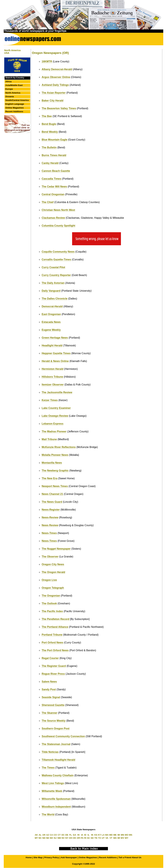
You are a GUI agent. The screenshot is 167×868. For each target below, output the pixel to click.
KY (100, 835)
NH (51, 838)
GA (75, 835)
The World (48, 815)
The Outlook (49, 603)
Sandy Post (49, 689)
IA (82, 835)
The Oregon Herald (53, 572)
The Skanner (49, 713)
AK (36, 835)
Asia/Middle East (14, 85)
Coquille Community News (58, 252)
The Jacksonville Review (57, 392)
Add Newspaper (69, 857)
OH (71, 838)
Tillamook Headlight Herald (58, 760)
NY (67, 838)
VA (107, 838)
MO (127, 835)
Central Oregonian (53, 194)
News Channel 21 (52, 494)
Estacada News (51, 322)
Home (29, 857)
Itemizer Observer (53, 385)
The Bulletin (49, 147)
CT (59, 835)
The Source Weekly (54, 721)
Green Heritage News (55, 338)
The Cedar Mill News (54, 187)
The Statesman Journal (56, 744)
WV (122, 838)
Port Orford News (52, 643)
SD (92, 838)
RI (85, 838)
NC (40, 838)
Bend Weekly (50, 132)
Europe (9, 89)
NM (59, 838)
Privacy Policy (52, 857)
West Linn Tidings (53, 783)
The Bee (47, 116)
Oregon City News (53, 564)
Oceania (10, 96)
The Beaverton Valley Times (59, 108)
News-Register (51, 510)
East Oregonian (51, 314)
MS (131, 835)
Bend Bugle (49, 124)
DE (67, 835)
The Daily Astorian (53, 283)
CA (51, 835)
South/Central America (17, 100)
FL (70, 835)
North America (13, 93)
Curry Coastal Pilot (53, 267)
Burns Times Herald (54, 155)
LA (103, 835)
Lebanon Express (52, 424)
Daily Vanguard (51, 291)
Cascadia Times (52, 179)
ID (85, 835)
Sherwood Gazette (53, 705)
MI (119, 835)
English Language (15, 104)
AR (44, 835)
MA (107, 835)
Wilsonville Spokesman (56, 799)
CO (55, 835)
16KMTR (47, 61)
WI (119, 838)
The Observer (50, 557)
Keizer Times (50, 400)
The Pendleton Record (56, 619)
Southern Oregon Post (56, 729)
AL (40, 835)
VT (111, 838)
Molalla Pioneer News (55, 455)
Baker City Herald (52, 101)
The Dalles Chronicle (55, 299)
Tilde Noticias (50, 752)
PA (82, 838)
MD (111, 835)
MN (122, 835)
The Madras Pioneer (54, 431)
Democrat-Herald (52, 306)
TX (100, 838)
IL (89, 835)
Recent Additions (14, 111)
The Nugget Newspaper (56, 549)
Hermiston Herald (52, 369)
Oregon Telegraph (53, 588)
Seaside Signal (51, 697)
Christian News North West (58, 210)
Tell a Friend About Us (130, 857)
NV (63, 838)
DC (63, 835)
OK (75, 838)
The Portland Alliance (55, 627)
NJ (55, 838)
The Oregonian (51, 596)
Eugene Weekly (51, 330)
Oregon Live (49, 580)
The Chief (48, 202)
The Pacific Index (52, 611)
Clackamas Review (53, 218)
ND (44, 838)
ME (115, 835)
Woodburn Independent (56, 807)
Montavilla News (52, 463)
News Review (50, 525)
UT (103, 838)
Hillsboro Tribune (52, 377)
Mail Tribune (49, 439)
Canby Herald (50, 163)
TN (96, 838)
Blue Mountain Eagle (54, 140)
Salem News (49, 682)
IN (92, 835)
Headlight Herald (52, 345)
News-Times (49, 533)
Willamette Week (52, 791)
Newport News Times (55, 486)
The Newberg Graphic (55, 471)
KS (96, 835)
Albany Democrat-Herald (57, 69)
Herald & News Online (55, 361)
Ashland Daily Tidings (55, 85)
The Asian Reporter (54, 93)
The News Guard (52, 502)
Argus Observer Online (56, 77)
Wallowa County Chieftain (58, 775)
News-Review (50, 517)
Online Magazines (15, 108)
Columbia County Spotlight (58, 226)
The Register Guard (54, 666)
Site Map (38, 857)
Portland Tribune (52, 635)
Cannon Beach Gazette (56, 171)
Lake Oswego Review (55, 416)
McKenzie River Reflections (59, 447)
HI (78, 835)
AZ (48, 835)
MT (36, 838)
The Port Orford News (55, 650)
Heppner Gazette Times (56, 353)
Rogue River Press (53, 674)
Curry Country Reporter (56, 275)
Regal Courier (50, 658)
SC (88, 838)
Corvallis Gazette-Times (56, 260)
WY (127, 838)
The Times (48, 768)
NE (48, 838)
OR (78, 838)
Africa (8, 82)
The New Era (49, 478)
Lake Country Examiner (56, 408)
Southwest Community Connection (63, 736)
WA (115, 838)
